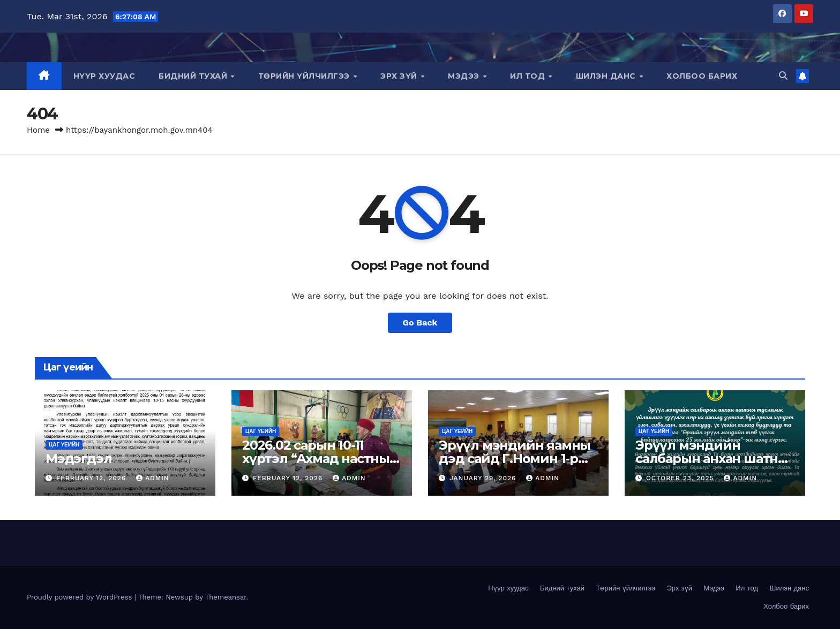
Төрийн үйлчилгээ (305, 76)
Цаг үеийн (64, 445)
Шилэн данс (607, 76)
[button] (783, 76)
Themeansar (226, 597)
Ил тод (529, 76)
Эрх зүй (400, 76)
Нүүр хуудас (104, 76)
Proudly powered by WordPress (81, 597)
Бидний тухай (194, 76)
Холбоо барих (702, 76)
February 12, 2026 (92, 478)
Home (38, 130)
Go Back (420, 323)
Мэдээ (465, 76)
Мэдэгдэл (78, 459)
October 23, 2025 (681, 478)
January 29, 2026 (484, 478)
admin (153, 478)
